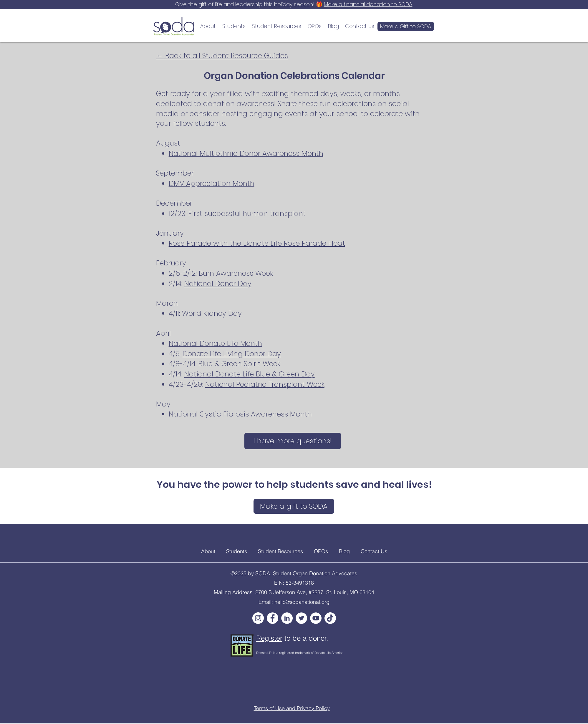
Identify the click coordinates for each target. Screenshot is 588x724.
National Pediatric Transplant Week (265, 384)
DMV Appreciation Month (212, 183)
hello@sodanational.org (302, 602)
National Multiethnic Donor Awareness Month (246, 153)
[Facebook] (273, 618)
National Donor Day (218, 284)
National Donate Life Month (215, 343)
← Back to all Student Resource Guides (222, 56)
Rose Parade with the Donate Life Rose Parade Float (257, 243)
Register (269, 638)
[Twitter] (301, 618)
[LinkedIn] (287, 618)
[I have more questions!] (293, 441)
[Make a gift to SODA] (294, 506)
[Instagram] (258, 618)
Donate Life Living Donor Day (232, 354)
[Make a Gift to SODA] (406, 26)
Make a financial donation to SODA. (368, 4)
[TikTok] (330, 618)
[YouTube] (316, 618)
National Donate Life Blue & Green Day (250, 374)
